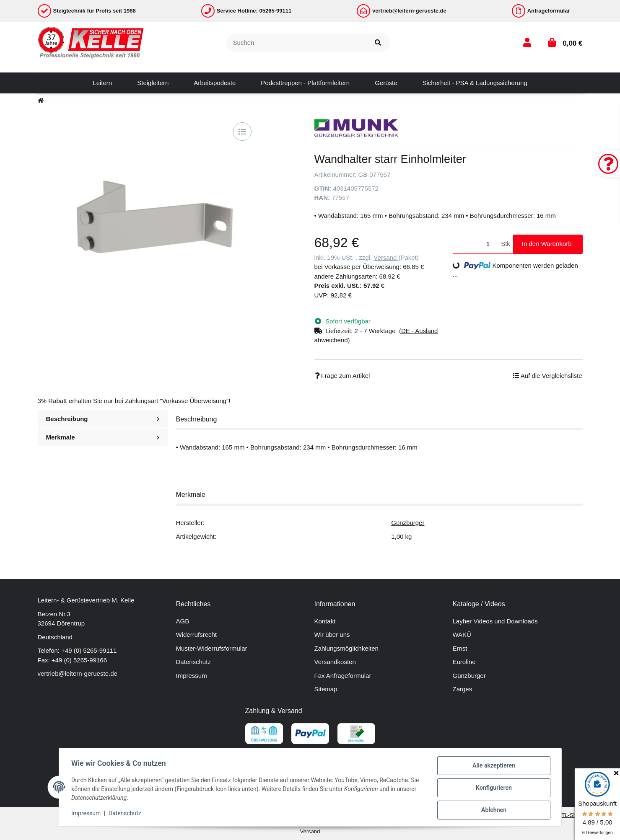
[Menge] (476, 244)
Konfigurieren (493, 788)
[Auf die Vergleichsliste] (242, 132)
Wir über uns (332, 635)
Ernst (460, 648)
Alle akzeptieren (493, 767)
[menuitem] (102, 83)
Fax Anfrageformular (343, 676)
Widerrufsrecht (197, 635)
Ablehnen (493, 810)
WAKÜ (462, 635)
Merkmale (103, 437)
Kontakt (325, 621)
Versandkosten (335, 662)
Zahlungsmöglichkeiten (346, 648)
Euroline (464, 662)
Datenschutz (193, 662)
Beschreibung (103, 419)
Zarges (463, 689)
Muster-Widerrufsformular (212, 648)
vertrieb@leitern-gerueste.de (78, 673)
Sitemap (326, 689)
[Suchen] (296, 43)
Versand (386, 257)
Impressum (192, 676)
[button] (527, 43)
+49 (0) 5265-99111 (89, 650)
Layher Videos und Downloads (495, 621)
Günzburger (408, 523)
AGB (183, 621)
